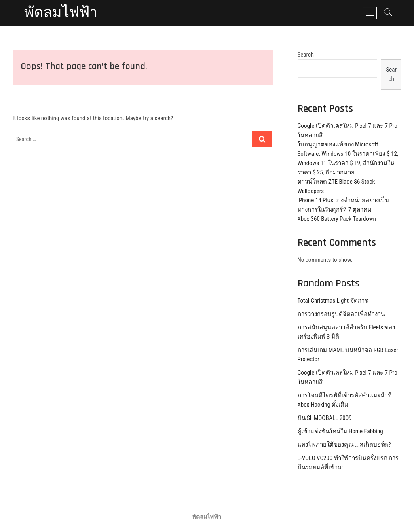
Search (306, 55)
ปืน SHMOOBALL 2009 (325, 418)
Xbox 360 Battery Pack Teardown (337, 219)
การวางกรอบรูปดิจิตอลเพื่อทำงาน (341, 314)
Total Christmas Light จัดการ (333, 301)
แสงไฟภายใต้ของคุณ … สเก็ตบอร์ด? (344, 445)
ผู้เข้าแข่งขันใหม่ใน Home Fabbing (340, 431)
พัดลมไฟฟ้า (61, 13)
